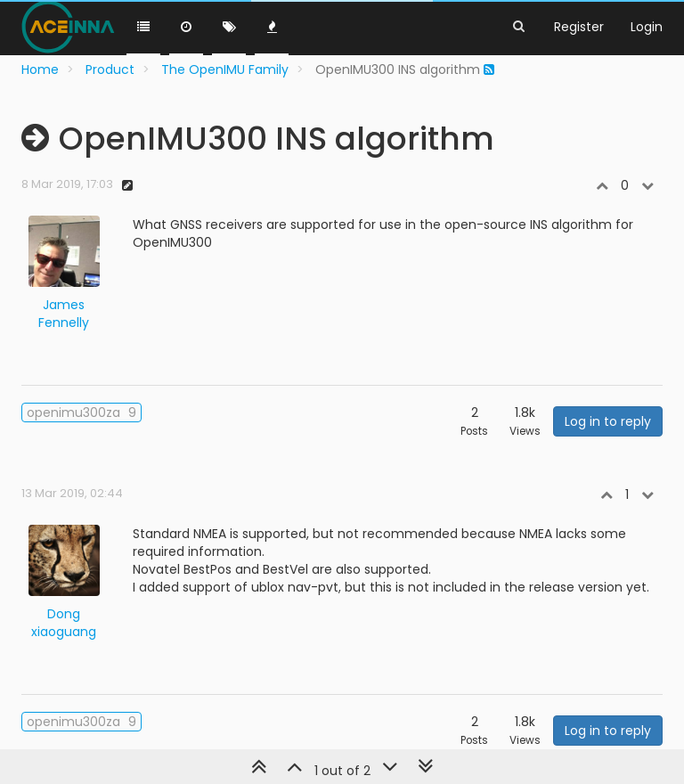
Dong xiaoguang (64, 623)
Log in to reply (608, 421)
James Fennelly (64, 314)
